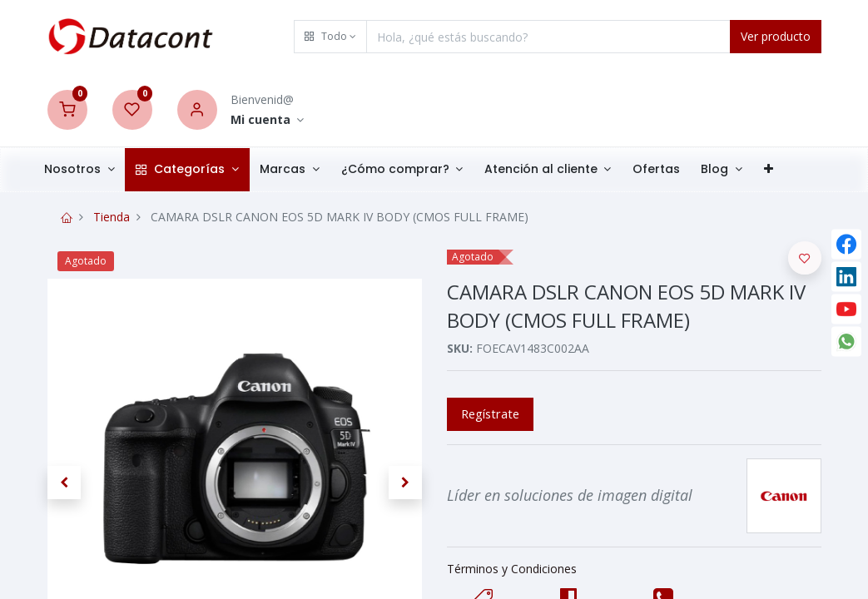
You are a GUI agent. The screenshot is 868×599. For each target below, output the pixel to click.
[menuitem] (670, 170)
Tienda (112, 217)
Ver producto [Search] (776, 36)
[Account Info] (268, 120)
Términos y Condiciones (512, 569)
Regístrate (490, 413)
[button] (330, 37)
